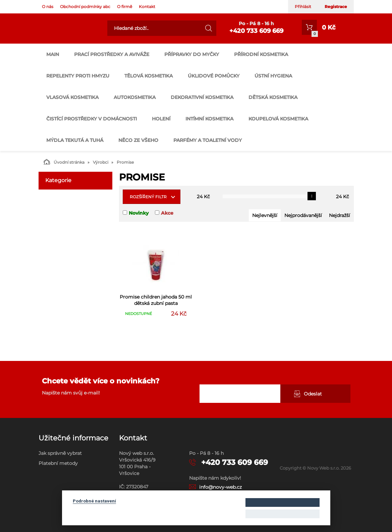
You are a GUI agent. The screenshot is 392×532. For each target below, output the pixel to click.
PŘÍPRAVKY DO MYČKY (192, 54)
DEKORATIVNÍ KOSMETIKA (202, 97)
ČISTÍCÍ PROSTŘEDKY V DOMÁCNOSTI (92, 119)
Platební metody (58, 463)
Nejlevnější (265, 215)
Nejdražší (340, 215)
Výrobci (101, 162)
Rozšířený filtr (148, 197)
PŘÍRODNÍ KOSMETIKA (261, 54)
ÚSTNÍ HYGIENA (273, 76)
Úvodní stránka (64, 162)
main (53, 54)
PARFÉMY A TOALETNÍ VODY (208, 140)
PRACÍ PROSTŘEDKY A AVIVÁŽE (112, 54)
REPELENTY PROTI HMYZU (78, 76)
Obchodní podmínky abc (85, 7)
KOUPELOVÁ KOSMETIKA (278, 119)
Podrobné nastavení (94, 501)
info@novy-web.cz (220, 487)
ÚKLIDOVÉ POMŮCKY (214, 76)
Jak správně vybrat (60, 453)
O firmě (125, 7)
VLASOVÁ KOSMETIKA (72, 97)
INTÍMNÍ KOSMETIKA (209, 119)
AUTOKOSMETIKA (135, 97)
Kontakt (147, 7)
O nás (48, 7)
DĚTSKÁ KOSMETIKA (273, 97)
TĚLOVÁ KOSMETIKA (149, 76)
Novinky (139, 213)
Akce (167, 213)
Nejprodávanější (303, 215)
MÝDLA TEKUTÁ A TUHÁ (75, 140)
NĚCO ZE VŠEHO (138, 140)
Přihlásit (303, 7)
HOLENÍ (161, 119)
